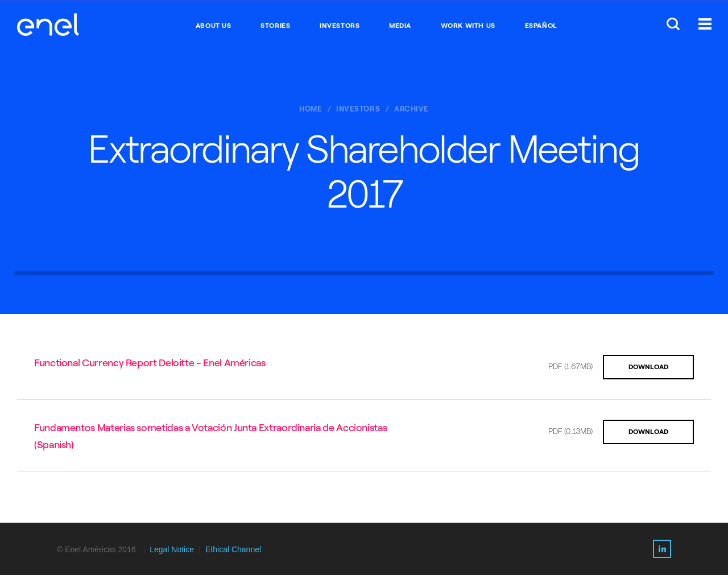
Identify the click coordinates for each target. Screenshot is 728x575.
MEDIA (400, 26)
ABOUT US (214, 26)
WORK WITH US (468, 26)
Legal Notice (172, 549)
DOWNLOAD (648, 367)
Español (541, 26)
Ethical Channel (233, 549)
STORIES (275, 26)
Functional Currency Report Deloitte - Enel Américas (150, 363)
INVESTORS (340, 26)
